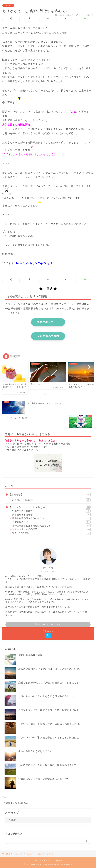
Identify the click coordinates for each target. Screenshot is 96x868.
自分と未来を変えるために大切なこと (51, 526)
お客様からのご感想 (51, 500)
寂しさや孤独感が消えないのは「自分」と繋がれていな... (50, 669)
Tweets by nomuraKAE (15, 803)
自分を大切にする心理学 (51, 529)
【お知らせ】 (8, 5)
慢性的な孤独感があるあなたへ (51, 518)
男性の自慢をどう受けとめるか (35, 751)
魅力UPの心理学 (51, 533)
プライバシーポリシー (42, 861)
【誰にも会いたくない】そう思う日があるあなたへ (46, 696)
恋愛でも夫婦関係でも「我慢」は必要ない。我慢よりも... (50, 683)
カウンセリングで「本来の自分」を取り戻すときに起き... (50, 710)
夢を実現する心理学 (51, 515)
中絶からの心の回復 (51, 511)
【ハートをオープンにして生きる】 (50, 507)
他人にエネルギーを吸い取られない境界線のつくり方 (47, 765)
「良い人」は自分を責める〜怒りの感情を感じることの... (50, 724)
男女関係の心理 (51, 522)
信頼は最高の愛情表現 (30, 655)
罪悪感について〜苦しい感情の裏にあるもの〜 (44, 779)
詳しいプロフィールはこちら (48, 624)
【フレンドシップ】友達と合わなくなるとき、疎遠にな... (50, 737)
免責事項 (59, 861)
